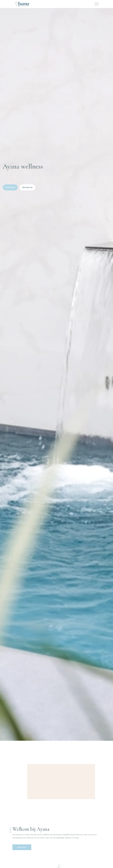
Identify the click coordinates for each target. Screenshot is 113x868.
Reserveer (10, 187)
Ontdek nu (27, 187)
